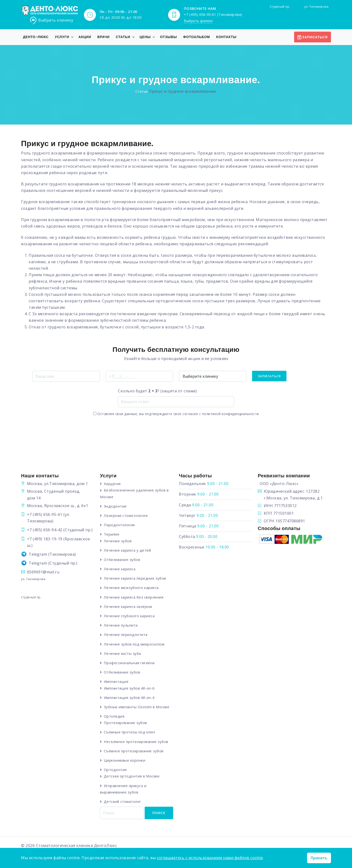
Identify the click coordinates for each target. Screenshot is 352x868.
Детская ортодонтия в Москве (132, 777)
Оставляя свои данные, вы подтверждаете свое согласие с (176, 414)
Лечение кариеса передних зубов (135, 578)
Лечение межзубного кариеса (132, 588)
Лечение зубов (118, 541)
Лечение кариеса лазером (128, 606)
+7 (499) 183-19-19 (45, 539)
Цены (145, 37)
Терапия (112, 534)
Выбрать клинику (51, 21)
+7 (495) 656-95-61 (45, 514)
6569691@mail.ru (43, 572)
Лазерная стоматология (126, 515)
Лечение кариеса (120, 569)
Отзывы (168, 37)
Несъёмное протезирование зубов (136, 742)
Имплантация (116, 682)
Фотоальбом (197, 37)
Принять (319, 858)
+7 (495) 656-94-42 (45, 530)
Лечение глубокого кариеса (129, 616)
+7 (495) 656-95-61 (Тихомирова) (213, 14)
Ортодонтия (115, 770)
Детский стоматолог (123, 802)
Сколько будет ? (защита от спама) (157, 391)
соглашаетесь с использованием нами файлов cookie (210, 858)
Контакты (226, 37)
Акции (85, 37)
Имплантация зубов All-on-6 (129, 688)
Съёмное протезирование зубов (134, 751)
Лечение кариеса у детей (128, 550)
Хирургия (113, 484)
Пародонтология (120, 525)
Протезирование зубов (126, 723)
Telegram (38, 554)
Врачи (103, 37)
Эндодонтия (115, 506)
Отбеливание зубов (122, 560)
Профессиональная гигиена (129, 663)
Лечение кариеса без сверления (134, 597)
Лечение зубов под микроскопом (134, 644)
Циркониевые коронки (125, 760)
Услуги (62, 37)
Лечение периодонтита (126, 635)
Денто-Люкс (36, 37)
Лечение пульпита (121, 625)
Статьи (123, 37)
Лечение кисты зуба (123, 654)
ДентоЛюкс (106, 846)
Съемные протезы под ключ (130, 732)
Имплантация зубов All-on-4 (129, 698)
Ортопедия (114, 716)
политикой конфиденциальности (231, 414)
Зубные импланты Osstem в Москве (137, 707)
